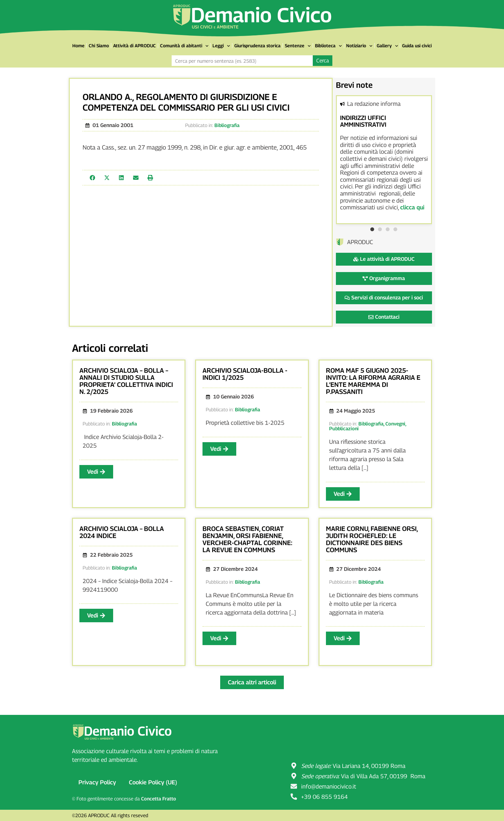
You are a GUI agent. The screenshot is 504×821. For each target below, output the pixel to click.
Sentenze (298, 46)
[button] (92, 178)
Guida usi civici (417, 46)
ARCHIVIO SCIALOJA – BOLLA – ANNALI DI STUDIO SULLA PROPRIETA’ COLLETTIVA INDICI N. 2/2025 (126, 381)
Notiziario (359, 46)
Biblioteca (328, 46)
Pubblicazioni (344, 428)
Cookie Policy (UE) (153, 782)
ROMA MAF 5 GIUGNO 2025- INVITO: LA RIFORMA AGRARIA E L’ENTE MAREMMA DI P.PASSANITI (373, 381)
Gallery (387, 46)
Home (78, 46)
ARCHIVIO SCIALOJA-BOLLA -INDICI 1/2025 (245, 374)
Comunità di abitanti (184, 46)
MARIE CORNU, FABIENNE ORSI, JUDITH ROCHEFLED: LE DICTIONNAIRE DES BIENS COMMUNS (372, 539)
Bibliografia (227, 125)
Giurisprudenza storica (257, 46)
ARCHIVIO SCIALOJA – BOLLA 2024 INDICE (122, 532)
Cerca (323, 61)
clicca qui (412, 207)
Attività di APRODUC (135, 46)
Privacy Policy (97, 782)
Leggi (221, 46)
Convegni (395, 424)
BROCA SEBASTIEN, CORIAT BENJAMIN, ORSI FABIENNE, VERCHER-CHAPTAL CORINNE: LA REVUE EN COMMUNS (247, 539)
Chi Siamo (99, 46)
